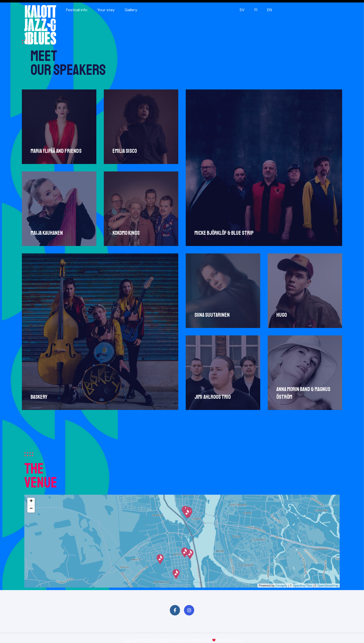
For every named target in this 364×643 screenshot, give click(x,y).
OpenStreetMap (328, 586)
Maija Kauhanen (47, 233)
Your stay (106, 10)
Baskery (39, 396)
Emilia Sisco (124, 151)
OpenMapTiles (302, 586)
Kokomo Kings (126, 233)
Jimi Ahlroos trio (212, 396)
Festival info (77, 10)
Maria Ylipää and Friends (56, 151)
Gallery (131, 10)
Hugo (281, 314)
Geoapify (281, 586)
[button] (176, 574)
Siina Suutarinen (211, 314)
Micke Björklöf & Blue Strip (223, 233)
